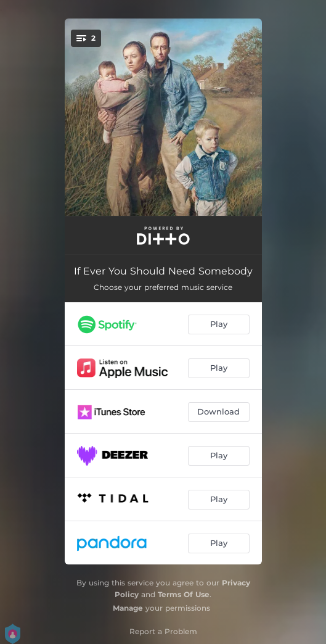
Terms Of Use (184, 594)
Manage (128, 608)
